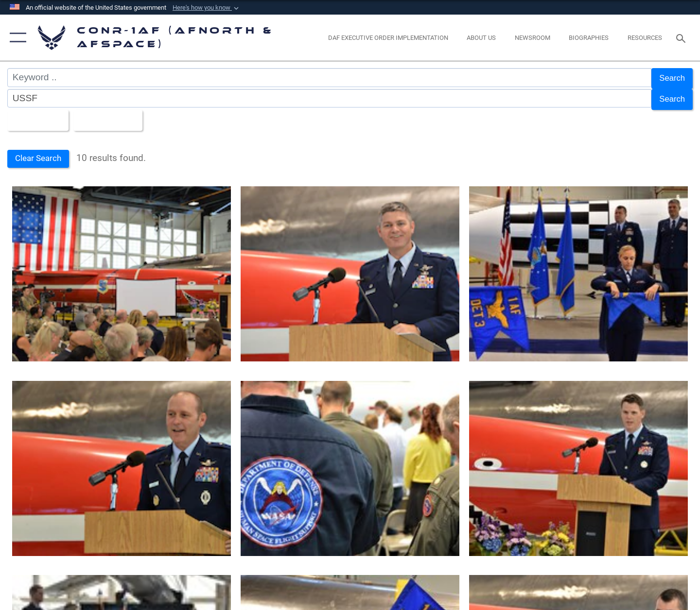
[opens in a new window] (388, 38)
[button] (207, 8)
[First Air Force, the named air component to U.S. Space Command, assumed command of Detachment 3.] (122, 269)
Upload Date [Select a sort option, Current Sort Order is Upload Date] (116, 115)
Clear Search (41, 153)
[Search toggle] (682, 37)
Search (670, 78)
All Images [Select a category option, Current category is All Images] (38, 115)
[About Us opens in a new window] (481, 38)
